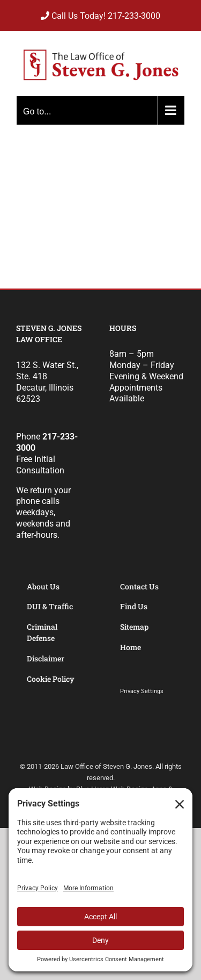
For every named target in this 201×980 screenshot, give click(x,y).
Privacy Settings (142, 691)
